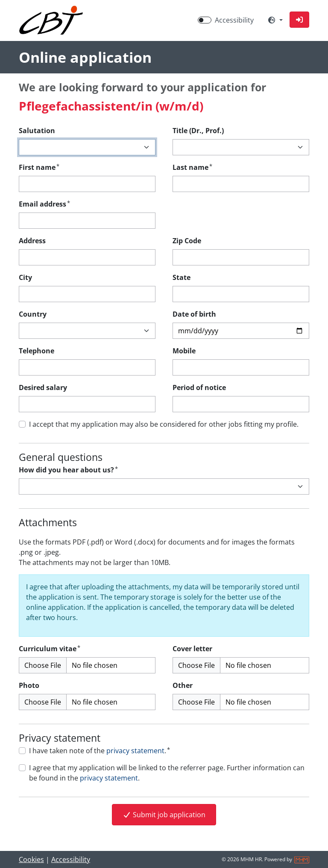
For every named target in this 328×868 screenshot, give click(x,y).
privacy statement (135, 751)
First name (39, 167)
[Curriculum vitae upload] (87, 665)
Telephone (37, 351)
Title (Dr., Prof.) (198, 131)
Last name (192, 167)
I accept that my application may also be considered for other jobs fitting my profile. (164, 424)
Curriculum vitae (50, 648)
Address (32, 241)
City (25, 277)
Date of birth (194, 314)
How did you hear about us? (68, 470)
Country (33, 314)
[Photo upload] (87, 702)
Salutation (37, 131)
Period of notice (199, 387)
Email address (44, 204)
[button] (299, 20)
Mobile (184, 351)
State (182, 277)
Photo (29, 685)
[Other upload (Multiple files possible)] (241, 702)
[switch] (205, 20)
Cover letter (192, 649)
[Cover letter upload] (241, 665)
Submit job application (164, 815)
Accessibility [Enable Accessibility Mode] (234, 20)
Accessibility (71, 859)
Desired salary (43, 387)
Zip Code (187, 241)
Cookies (31, 859)
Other (183, 685)
